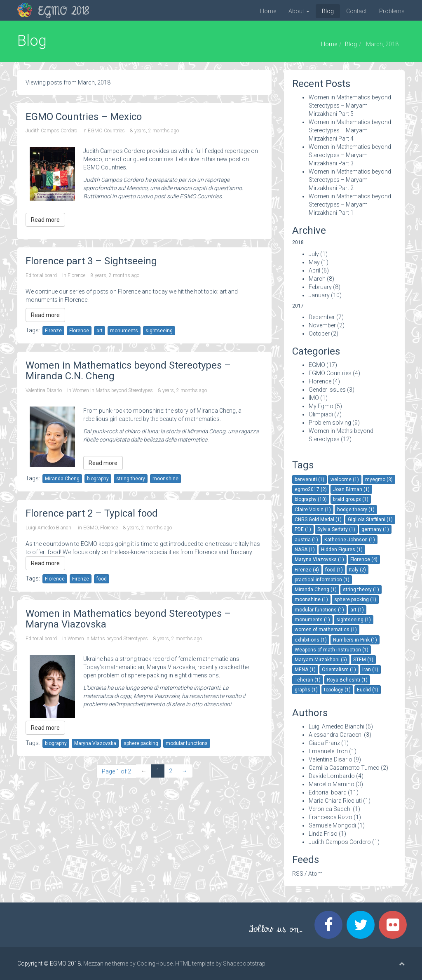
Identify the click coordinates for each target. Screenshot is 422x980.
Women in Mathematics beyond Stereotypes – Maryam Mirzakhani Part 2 (350, 180)
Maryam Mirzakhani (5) (321, 660)
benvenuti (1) (309, 479)
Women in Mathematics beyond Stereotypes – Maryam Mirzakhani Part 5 (350, 106)
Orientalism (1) (339, 670)
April (314, 270)
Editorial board (41, 275)
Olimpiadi (321, 414)
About (299, 11)
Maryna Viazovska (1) (319, 559)
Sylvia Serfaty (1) (336, 529)
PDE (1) (303, 529)
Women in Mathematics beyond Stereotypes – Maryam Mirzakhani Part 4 (350, 130)
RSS (298, 874)
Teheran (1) (308, 680)
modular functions (187, 743)
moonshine (165, 479)
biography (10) (311, 499)
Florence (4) (364, 559)
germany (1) (375, 529)
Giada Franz (324, 743)
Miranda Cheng (62, 479)
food (102, 579)
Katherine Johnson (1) (350, 540)
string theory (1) (361, 590)
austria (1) (306, 540)
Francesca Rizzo (331, 817)
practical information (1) (322, 580)
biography (98, 479)
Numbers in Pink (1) (355, 640)
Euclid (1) (368, 690)
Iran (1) (370, 670)
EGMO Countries (106, 131)
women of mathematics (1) (326, 630)
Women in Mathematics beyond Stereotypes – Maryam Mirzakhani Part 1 (350, 204)
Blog (328, 11)
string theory (131, 479)
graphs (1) (306, 690)
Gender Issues (327, 390)
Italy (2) (358, 570)
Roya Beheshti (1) (347, 680)
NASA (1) (305, 550)
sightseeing (159, 331)
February (320, 287)
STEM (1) (363, 660)
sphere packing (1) (355, 599)
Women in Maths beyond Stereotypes (113, 390)
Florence (76, 275)
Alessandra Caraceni (336, 735)
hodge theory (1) (356, 510)
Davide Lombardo (332, 776)
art (100, 331)
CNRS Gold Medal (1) (318, 519)
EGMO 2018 (64, 12)
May (314, 262)
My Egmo (321, 406)
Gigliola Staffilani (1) (370, 519)
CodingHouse (155, 964)
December (322, 317)
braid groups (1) (351, 499)
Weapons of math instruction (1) (332, 650)
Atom (315, 874)
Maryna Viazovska (95, 743)
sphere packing (141, 743)
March (317, 279)
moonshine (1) (311, 599)
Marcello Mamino (332, 784)
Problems (392, 11)
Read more (45, 220)
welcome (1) (345, 479)
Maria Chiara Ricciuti (335, 801)
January (319, 295)
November (322, 325)
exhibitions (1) (311, 640)
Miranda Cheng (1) (316, 590)
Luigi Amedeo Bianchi (49, 528)
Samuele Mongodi (332, 825)
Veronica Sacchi (330, 809)
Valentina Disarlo (44, 390)
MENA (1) (305, 670)
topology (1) (337, 690)
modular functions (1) (319, 610)
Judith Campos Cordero (51, 131)
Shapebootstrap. (245, 964)
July (314, 254)
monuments (124, 331)
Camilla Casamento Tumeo (344, 768)
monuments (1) (312, 620)
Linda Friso (323, 834)
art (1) (357, 610)
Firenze (53, 331)
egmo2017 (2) (311, 489)
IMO (314, 398)
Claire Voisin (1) (313, 510)
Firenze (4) (307, 570)
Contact (356, 11)
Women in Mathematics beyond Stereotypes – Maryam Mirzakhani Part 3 (350, 155)
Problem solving (330, 423)
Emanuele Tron (328, 751)
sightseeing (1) (354, 620)
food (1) (334, 570)
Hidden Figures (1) (342, 550)
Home (268, 11)
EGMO (90, 528)
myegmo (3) (379, 479)
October (319, 334)
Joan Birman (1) (351, 489)
